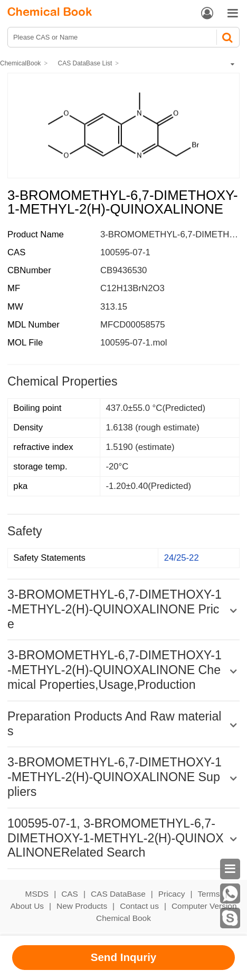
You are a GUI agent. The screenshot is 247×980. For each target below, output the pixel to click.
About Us (27, 906)
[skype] (230, 918)
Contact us (139, 906)
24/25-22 (182, 558)
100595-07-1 (125, 252)
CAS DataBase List (85, 63)
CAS (70, 894)
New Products (82, 906)
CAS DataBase (118, 894)
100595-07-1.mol (134, 343)
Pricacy (172, 894)
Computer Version (204, 906)
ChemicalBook (20, 63)
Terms (208, 894)
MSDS (37, 894)
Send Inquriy (124, 957)
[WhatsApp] (230, 894)
